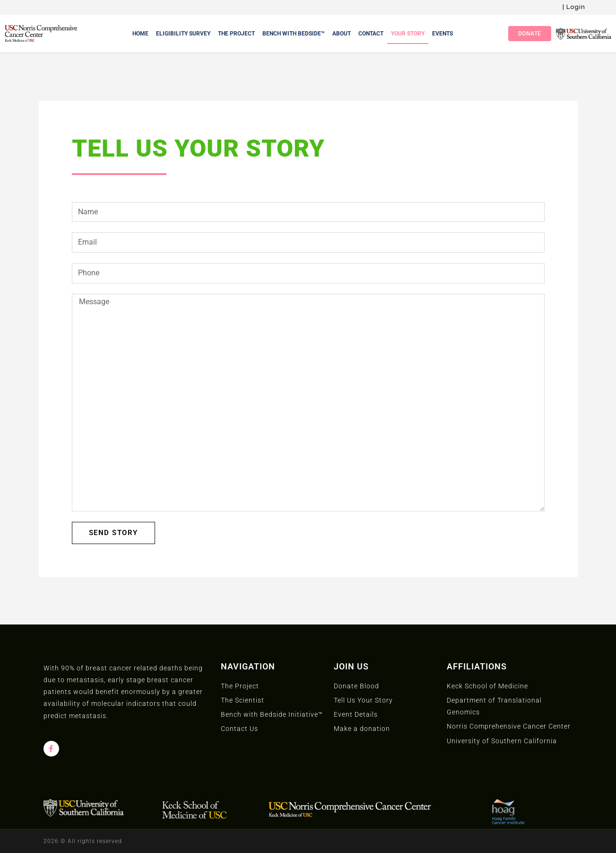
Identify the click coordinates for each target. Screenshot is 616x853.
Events (442, 34)
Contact (371, 34)
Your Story (408, 34)
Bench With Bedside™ (294, 34)
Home (140, 34)
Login (576, 7)
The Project (236, 34)
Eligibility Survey (183, 34)
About (342, 34)
